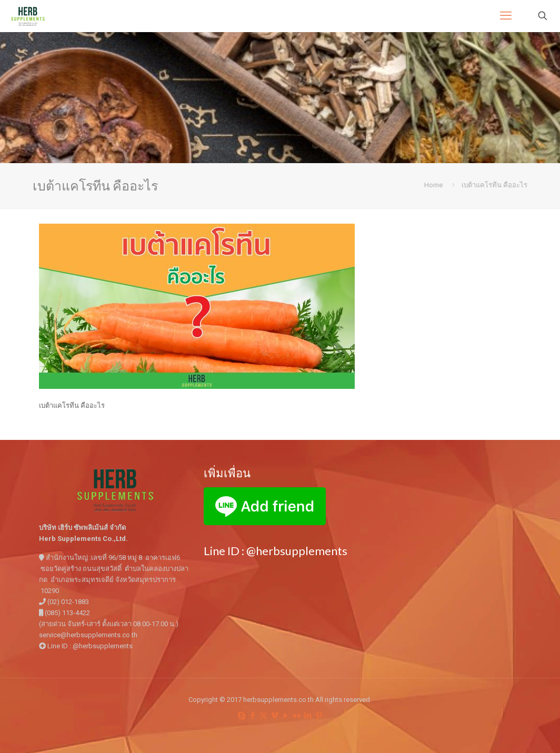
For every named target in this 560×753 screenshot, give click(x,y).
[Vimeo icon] (274, 716)
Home (433, 185)
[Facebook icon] (252, 716)
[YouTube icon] (286, 716)
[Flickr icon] (297, 716)
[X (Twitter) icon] (263, 716)
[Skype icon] (241, 716)
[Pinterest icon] (319, 716)
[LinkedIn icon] (308, 716)
